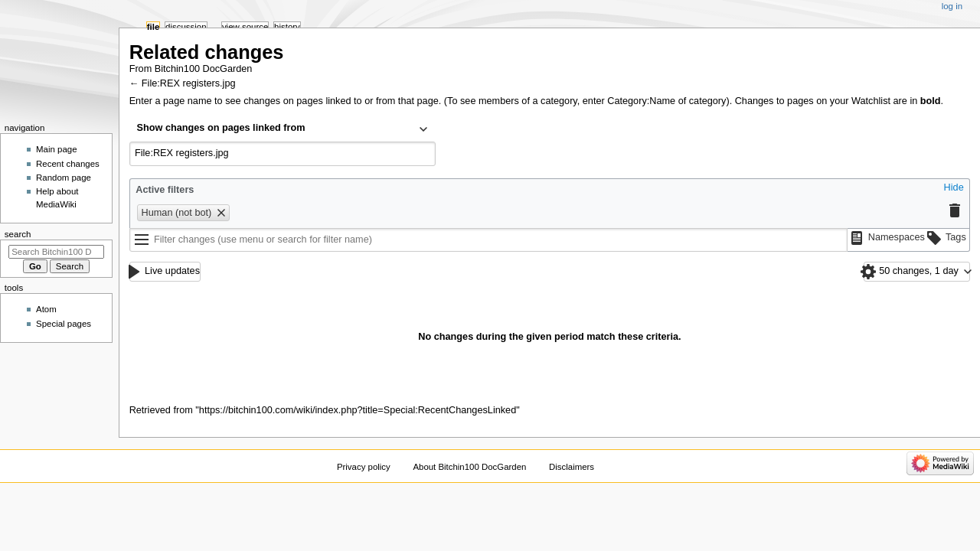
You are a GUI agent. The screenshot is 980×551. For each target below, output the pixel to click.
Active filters (165, 190)
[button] (954, 188)
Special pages (64, 324)
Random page (64, 178)
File (154, 27)
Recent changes (68, 164)
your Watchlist (860, 101)
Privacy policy (364, 467)
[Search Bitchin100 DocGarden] (56, 252)
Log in (952, 6)
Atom (46, 309)
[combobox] (283, 129)
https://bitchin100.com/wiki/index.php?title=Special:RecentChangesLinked (358, 410)
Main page (57, 149)
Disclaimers (572, 467)
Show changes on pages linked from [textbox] (221, 128)
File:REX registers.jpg (189, 83)
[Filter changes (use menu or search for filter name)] (488, 240)
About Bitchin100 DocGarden (469, 467)
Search (18, 234)
